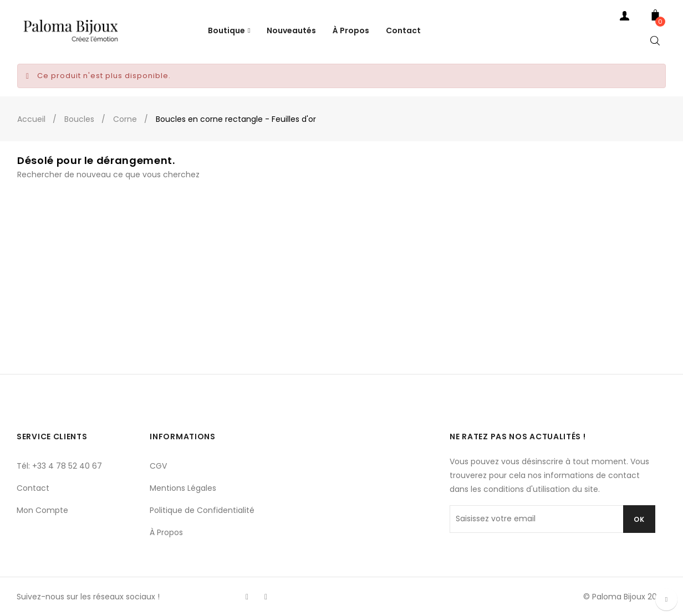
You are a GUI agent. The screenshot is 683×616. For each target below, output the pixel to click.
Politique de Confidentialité (202, 510)
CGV (158, 466)
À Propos (166, 532)
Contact (33, 488)
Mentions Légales (183, 488)
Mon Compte (42, 510)
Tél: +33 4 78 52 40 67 (59, 466)
